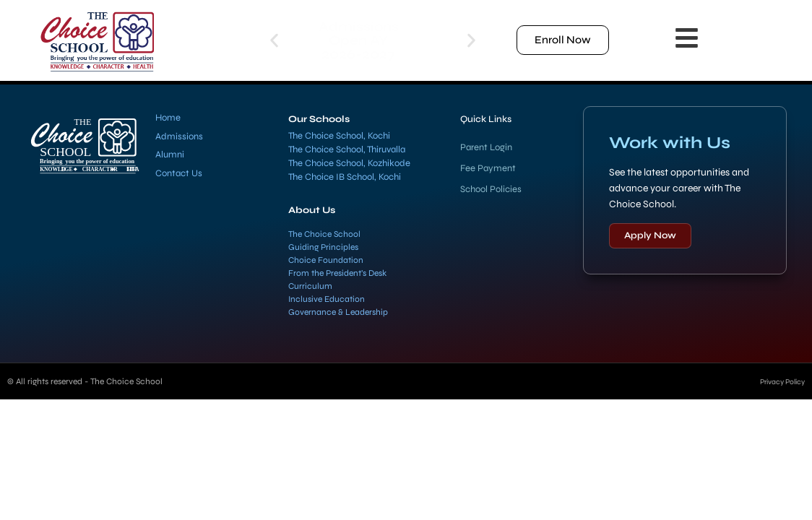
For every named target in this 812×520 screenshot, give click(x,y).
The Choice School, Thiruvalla (347, 149)
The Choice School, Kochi (339, 136)
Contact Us (179, 173)
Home (168, 118)
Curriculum (310, 286)
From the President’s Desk (337, 273)
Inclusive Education (327, 299)
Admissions (179, 136)
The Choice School (324, 234)
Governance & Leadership (338, 312)
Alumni (170, 155)
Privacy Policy (777, 381)
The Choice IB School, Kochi (345, 177)
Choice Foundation (326, 260)
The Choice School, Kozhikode (349, 163)
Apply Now (650, 235)
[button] (274, 40)
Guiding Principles (323, 247)
